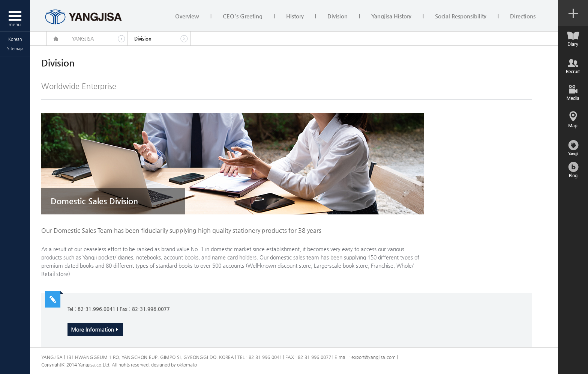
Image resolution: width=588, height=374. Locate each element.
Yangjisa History (391, 16)
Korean (15, 39)
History (295, 16)
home (56, 38)
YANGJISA (83, 38)
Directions (523, 16)
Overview (187, 16)
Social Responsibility (461, 16)
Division (337, 16)
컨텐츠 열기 (573, 13)
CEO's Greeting (243, 16)
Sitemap (15, 49)
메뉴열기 (15, 16)
